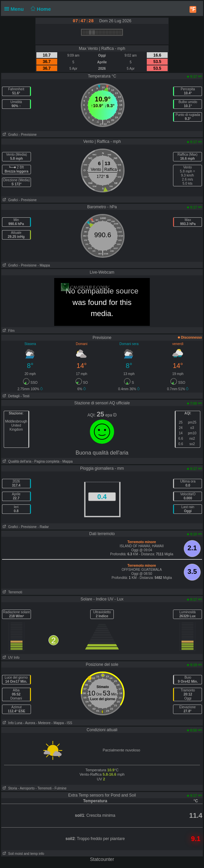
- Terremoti (44, 788)
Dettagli (10, 396)
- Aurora (29, 723)
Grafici (10, 135)
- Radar (43, 527)
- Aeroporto (26, 788)
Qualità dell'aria (16, 461)
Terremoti (12, 592)
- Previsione (28, 135)
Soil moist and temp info (23, 854)
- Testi (25, 396)
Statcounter (102, 859)
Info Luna (12, 723)
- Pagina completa (46, 461)
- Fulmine (60, 788)
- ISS (68, 723)
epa (111, 415)
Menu (15, 9)
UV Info (10, 658)
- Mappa (44, 265)
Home (40, 9)
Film (8, 331)
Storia (9, 788)
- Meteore (43, 723)
